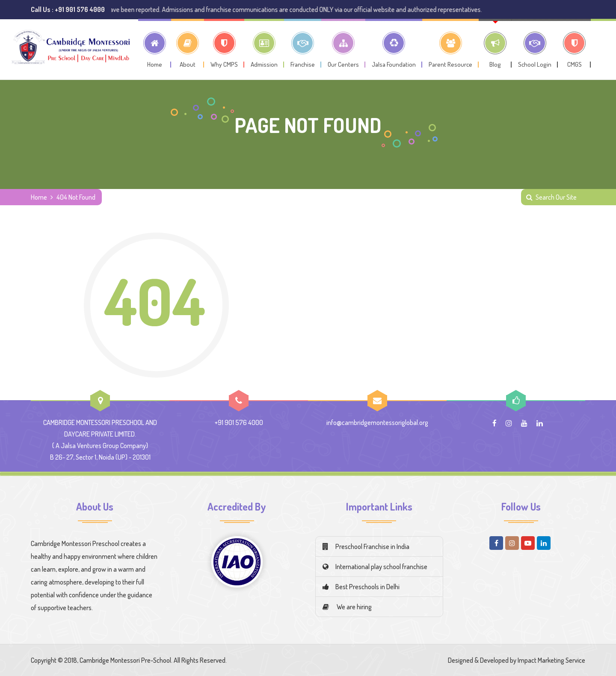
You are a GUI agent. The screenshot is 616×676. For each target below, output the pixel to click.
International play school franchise (375, 567)
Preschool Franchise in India (366, 546)
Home (39, 197)
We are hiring (347, 607)
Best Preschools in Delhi (361, 587)
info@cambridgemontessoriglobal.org (377, 422)
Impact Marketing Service (551, 660)
